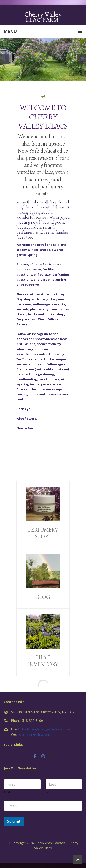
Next (81, 59)
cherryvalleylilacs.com (35, 734)
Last (49, 792)
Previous (5, 59)
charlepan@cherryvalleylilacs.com (45, 729)
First (7, 792)
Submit (14, 821)
